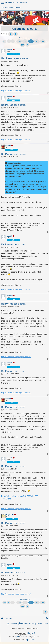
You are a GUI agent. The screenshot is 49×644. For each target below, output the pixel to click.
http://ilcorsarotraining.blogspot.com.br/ (16, 91)
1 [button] (13, 41)
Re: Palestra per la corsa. (15, 58)
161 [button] (25, 41)
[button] (4, 41)
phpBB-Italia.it (31, 640)
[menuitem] (33, 624)
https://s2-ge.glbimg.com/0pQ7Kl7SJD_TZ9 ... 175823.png (21, 497)
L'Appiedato (10, 515)
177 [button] (22, 45)
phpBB (17, 637)
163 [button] (37, 41)
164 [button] (43, 41)
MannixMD (31, 633)
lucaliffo (10, 50)
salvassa (8, 146)
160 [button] (19, 41)
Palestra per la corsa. (25, 29)
